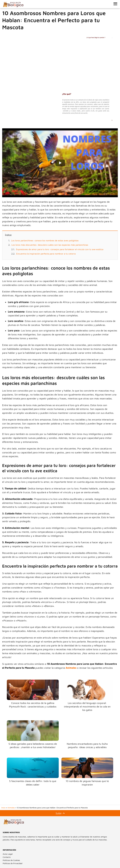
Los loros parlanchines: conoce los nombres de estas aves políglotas (45, 240)
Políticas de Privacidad (12, 863)
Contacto (7, 857)
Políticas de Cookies (11, 860)
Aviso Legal (8, 854)
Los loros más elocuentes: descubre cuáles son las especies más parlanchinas (50, 245)
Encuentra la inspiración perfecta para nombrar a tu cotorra (46, 254)
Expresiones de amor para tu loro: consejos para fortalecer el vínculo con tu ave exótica (60, 249)
